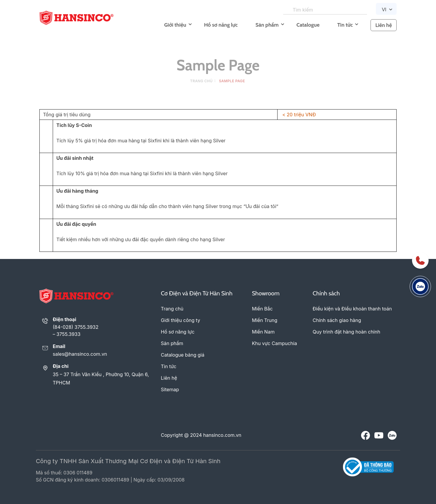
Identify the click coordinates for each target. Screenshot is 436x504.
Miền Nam (263, 332)
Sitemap (170, 389)
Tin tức (345, 25)
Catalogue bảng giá (183, 355)
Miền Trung (265, 320)
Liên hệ (384, 25)
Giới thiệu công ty (181, 320)
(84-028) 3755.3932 (76, 327)
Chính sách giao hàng (337, 320)
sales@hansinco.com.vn (80, 354)
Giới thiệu (175, 25)
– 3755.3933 (67, 334)
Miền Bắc (262, 309)
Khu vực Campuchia (275, 343)
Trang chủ (201, 81)
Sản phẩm (267, 25)
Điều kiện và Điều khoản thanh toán (352, 309)
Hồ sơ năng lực (221, 25)
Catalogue (308, 25)
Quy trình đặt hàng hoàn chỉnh (347, 332)
